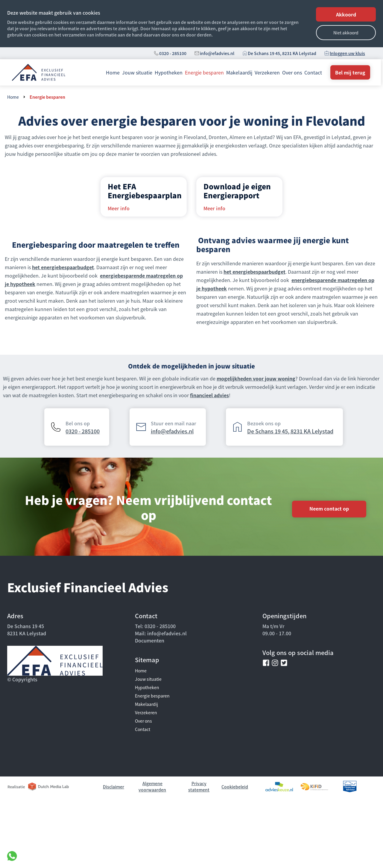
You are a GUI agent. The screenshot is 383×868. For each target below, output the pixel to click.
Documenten (150, 640)
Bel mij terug (350, 72)
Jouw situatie (137, 72)
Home (113, 72)
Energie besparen (204, 72)
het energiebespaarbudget (63, 267)
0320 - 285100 (173, 53)
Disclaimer (114, 787)
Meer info (119, 208)
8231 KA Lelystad (27, 633)
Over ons (292, 72)
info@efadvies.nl (217, 53)
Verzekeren (267, 72)
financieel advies (209, 395)
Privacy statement (199, 786)
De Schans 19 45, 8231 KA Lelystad (282, 53)
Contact (313, 72)
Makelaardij (239, 72)
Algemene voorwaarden (152, 786)
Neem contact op (329, 508)
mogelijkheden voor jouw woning (256, 378)
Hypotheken (169, 72)
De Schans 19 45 (26, 626)
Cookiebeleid (235, 787)
